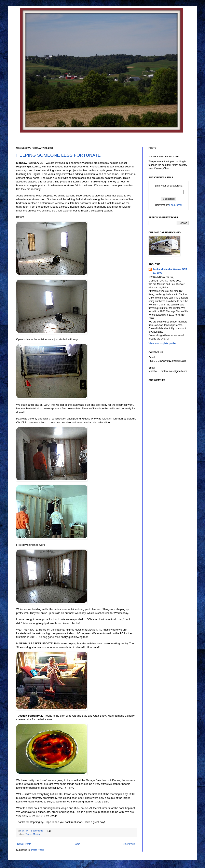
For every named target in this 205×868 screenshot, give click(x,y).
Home (77, 844)
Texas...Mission (33, 834)
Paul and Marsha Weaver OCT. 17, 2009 (170, 271)
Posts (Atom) (38, 850)
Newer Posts (24, 844)
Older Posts (129, 844)
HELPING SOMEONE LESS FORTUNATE (58, 155)
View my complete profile (162, 343)
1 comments (37, 831)
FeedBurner (176, 205)
